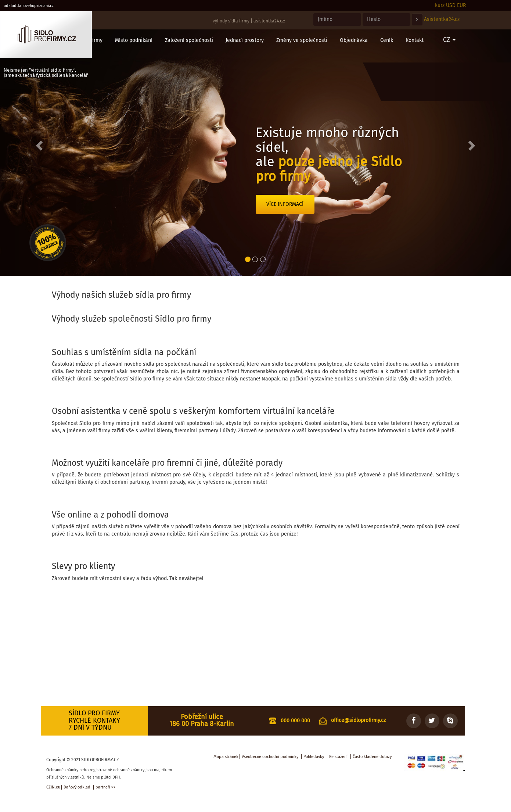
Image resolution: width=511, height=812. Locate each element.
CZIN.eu (53, 787)
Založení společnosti (189, 40)
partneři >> (106, 787)
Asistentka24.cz (442, 19)
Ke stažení (338, 757)
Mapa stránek (226, 757)
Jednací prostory (245, 40)
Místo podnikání (134, 40)
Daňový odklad (77, 787)
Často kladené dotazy (372, 757)
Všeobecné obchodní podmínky (270, 757)
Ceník (387, 40)
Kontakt (415, 40)
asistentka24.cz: (269, 21)
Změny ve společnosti (302, 40)
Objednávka (354, 40)
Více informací (285, 204)
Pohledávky (314, 757)
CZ (449, 40)
